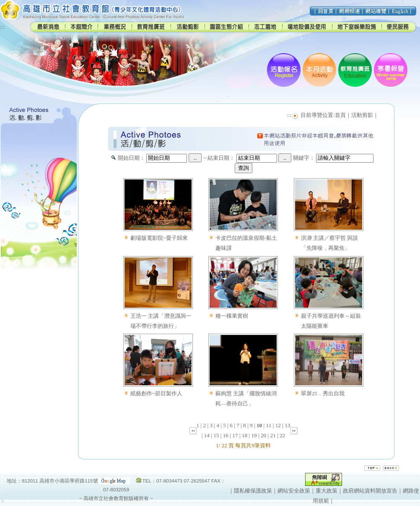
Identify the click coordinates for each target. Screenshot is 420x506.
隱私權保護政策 (253, 491)
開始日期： (131, 158)
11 (269, 425)
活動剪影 (362, 115)
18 (245, 435)
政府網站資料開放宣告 (370, 491)
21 (273, 435)
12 (278, 425)
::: (2, 27)
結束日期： (221, 158)
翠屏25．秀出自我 (323, 393)
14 (207, 435)
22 (282, 435)
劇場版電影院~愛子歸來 (159, 238)
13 (287, 425)
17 (235, 435)
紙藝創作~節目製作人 (156, 393)
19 (254, 435)
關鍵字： (304, 158)
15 (216, 435)
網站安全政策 (294, 491)
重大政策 (327, 491)
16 (226, 435)
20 (263, 435)
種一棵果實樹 (232, 316)
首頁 (340, 115)
